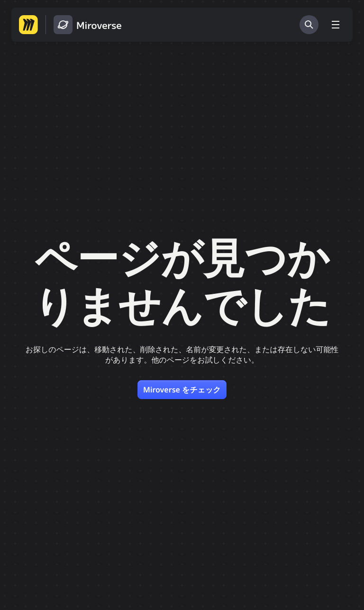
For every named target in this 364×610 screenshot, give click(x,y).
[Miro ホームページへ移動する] (28, 25)
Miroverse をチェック (182, 390)
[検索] (309, 25)
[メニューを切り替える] (336, 25)
